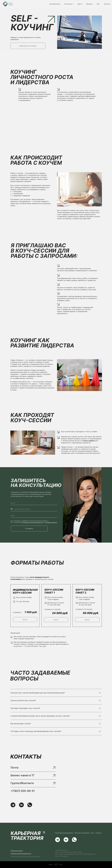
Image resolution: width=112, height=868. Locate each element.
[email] (34, 503)
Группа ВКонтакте (22, 783)
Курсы (79, 4)
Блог (98, 4)
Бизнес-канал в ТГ (23, 775)
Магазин (89, 4)
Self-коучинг (68, 4)
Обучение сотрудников (82, 833)
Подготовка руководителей (64, 833)
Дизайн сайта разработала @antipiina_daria (25, 856)
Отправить (29, 528)
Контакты (107, 4)
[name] (34, 516)
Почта (14, 768)
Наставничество (55, 4)
